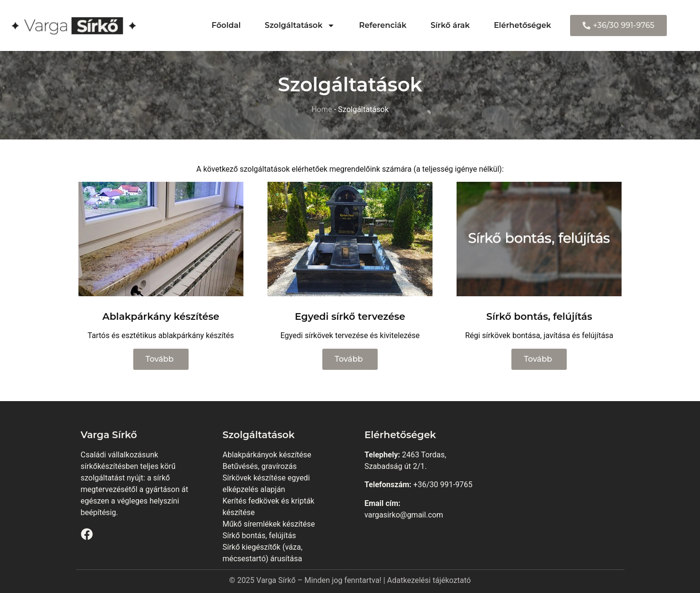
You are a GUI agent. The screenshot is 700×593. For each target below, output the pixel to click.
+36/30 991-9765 (443, 485)
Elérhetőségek (522, 25)
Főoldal (226, 25)
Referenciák (383, 25)
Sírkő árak (450, 25)
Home (322, 109)
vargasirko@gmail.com (404, 515)
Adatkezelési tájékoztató (429, 580)
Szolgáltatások (300, 25)
